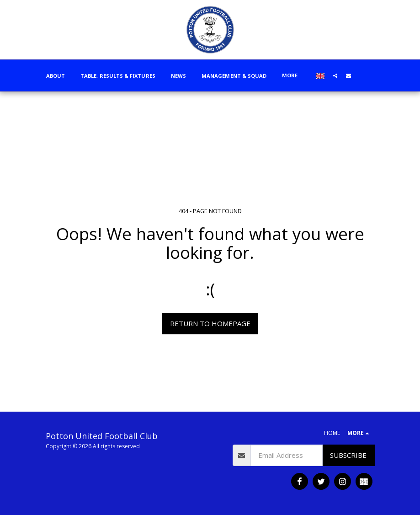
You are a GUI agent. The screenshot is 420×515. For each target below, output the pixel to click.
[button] (335, 75)
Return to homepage (210, 323)
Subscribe (348, 455)
